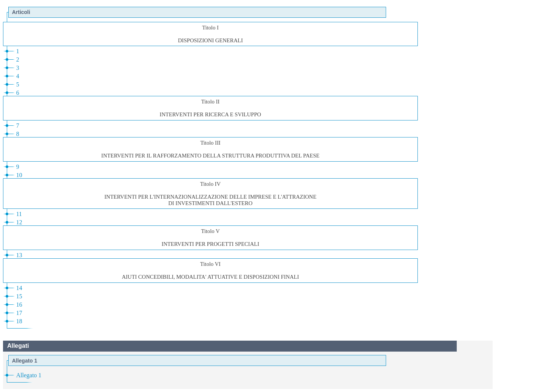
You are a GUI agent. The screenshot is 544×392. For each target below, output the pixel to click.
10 (19, 175)
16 (19, 305)
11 (19, 214)
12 (19, 222)
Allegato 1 (29, 375)
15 (19, 296)
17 (19, 313)
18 (19, 321)
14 (19, 288)
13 (19, 255)
